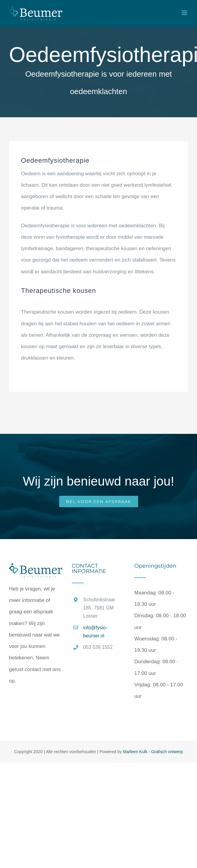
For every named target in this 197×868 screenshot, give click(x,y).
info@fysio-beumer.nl (95, 632)
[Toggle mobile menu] (185, 13)
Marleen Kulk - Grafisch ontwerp (153, 752)
